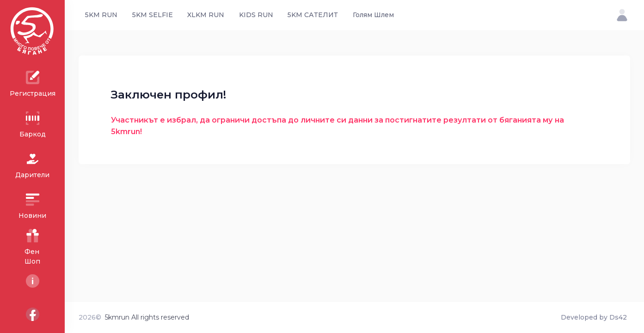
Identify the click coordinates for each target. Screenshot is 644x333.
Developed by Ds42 (594, 317)
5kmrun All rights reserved (147, 317)
